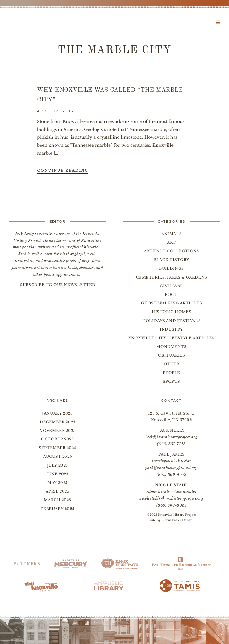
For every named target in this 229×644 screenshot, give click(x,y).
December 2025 (58, 422)
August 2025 (58, 456)
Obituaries (172, 355)
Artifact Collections (172, 251)
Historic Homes (171, 312)
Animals (171, 234)
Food (171, 294)
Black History (171, 260)
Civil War (171, 286)
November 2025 (57, 430)
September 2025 (57, 448)
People (171, 373)
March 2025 (57, 500)
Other (172, 364)
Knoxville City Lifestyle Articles (171, 338)
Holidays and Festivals (171, 321)
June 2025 (57, 474)
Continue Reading (63, 171)
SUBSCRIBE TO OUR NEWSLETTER (57, 285)
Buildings (171, 268)
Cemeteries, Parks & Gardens (172, 277)
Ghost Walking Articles (171, 303)
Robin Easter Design (177, 520)
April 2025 (57, 491)
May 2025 (58, 483)
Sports (171, 381)
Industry (171, 329)
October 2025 (57, 439)
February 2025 (57, 509)
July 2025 (58, 465)
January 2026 (57, 413)
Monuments (171, 347)
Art (171, 242)
